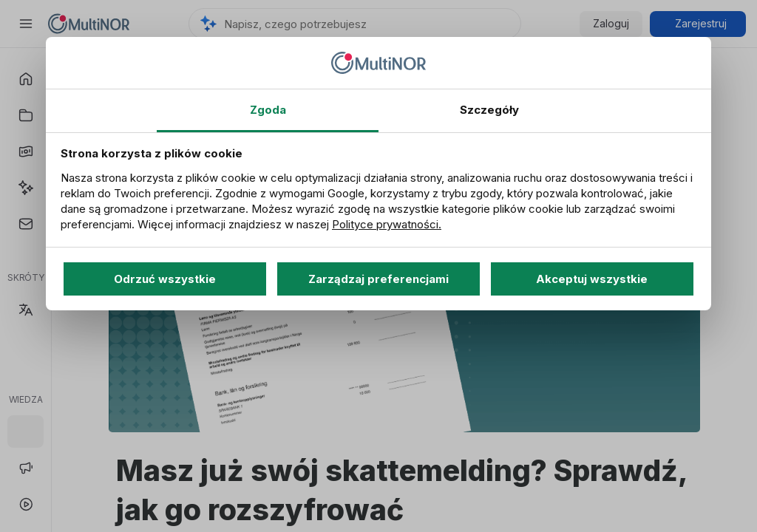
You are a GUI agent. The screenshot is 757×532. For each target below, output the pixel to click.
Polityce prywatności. (387, 224)
